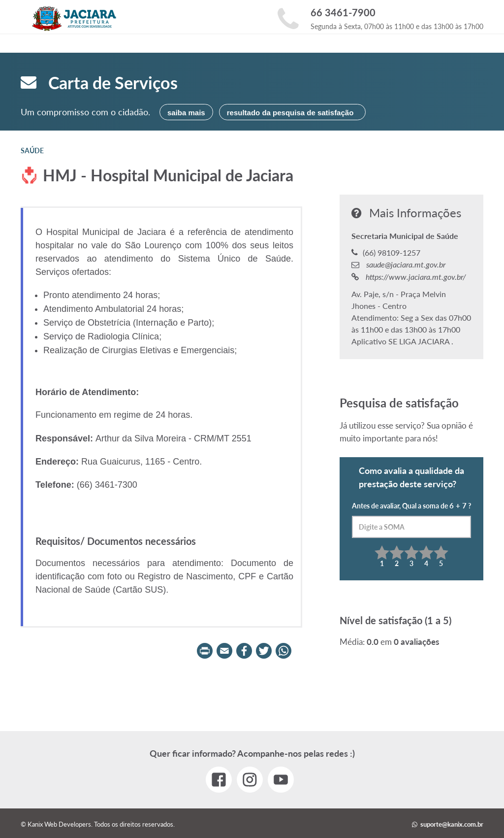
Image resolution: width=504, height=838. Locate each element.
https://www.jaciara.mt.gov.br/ (415, 277)
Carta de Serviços (99, 83)
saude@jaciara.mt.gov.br (405, 264)
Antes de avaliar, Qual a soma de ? (411, 520)
